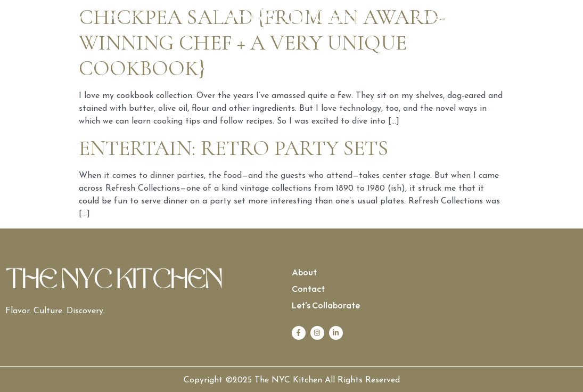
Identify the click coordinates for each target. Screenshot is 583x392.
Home (76, 18)
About (122, 18)
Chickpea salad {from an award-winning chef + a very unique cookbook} (262, 43)
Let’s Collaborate (505, 18)
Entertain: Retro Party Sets (234, 148)
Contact (432, 18)
